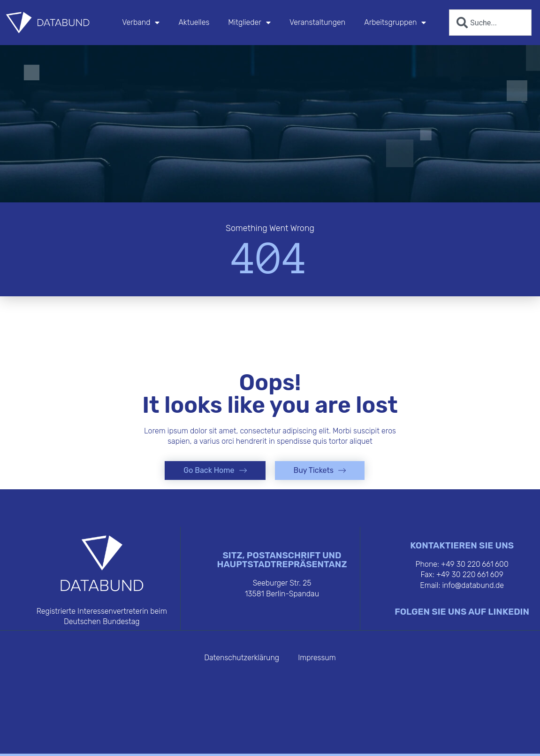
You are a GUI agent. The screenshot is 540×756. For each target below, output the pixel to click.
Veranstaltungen (317, 22)
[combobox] (490, 23)
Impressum (317, 658)
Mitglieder (249, 23)
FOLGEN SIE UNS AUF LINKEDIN (462, 612)
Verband (141, 23)
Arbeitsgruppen (395, 23)
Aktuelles (194, 22)
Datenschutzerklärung (242, 658)
